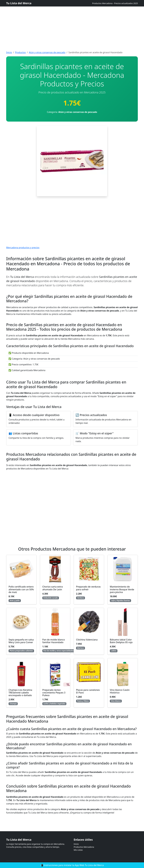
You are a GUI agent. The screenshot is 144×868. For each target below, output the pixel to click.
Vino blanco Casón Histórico (120, 691)
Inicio (9, 52)
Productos (20, 52)
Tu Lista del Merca (19, 3)
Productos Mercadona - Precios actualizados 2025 (115, 3)
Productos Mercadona (84, 847)
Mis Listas (78, 850)
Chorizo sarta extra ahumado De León (53, 588)
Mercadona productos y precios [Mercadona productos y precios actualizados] (23, 248)
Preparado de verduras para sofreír (88, 588)
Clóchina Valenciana (87, 640)
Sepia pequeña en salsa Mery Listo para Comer (21, 641)
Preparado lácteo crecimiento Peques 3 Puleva (54, 693)
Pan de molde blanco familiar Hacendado (54, 641)
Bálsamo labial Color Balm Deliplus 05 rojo (121, 641)
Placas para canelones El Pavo (88, 691)
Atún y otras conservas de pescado (47, 52)
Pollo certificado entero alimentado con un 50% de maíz (21, 589)
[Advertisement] (72, 20)
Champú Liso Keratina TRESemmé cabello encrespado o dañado (20, 693)
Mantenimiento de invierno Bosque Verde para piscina (122, 589)
